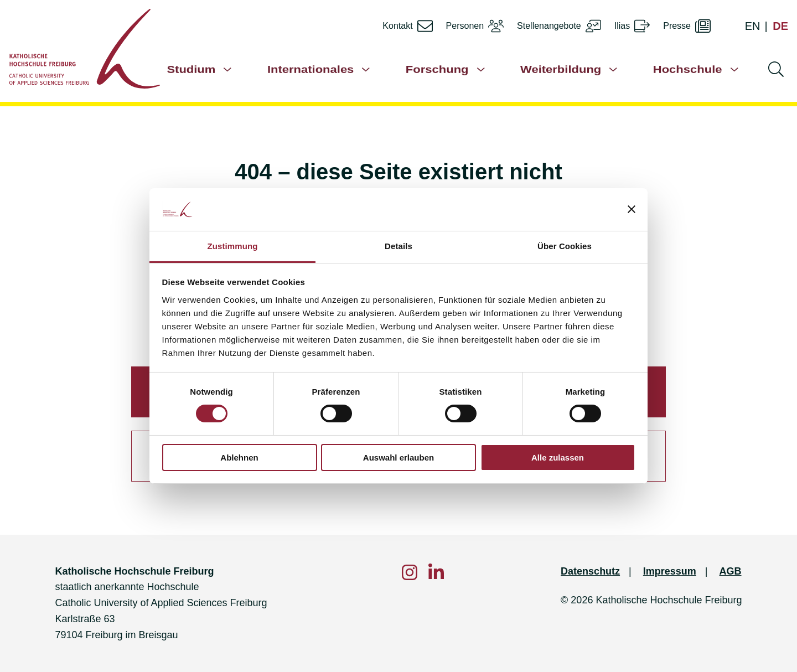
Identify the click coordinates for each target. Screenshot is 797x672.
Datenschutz (590, 571)
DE (780, 26)
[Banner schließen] (632, 209)
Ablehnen (239, 458)
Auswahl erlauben (398, 458)
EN (753, 26)
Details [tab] (398, 246)
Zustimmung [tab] (233, 246)
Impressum (670, 571)
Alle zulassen (558, 458)
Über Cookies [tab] (565, 246)
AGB (731, 571)
